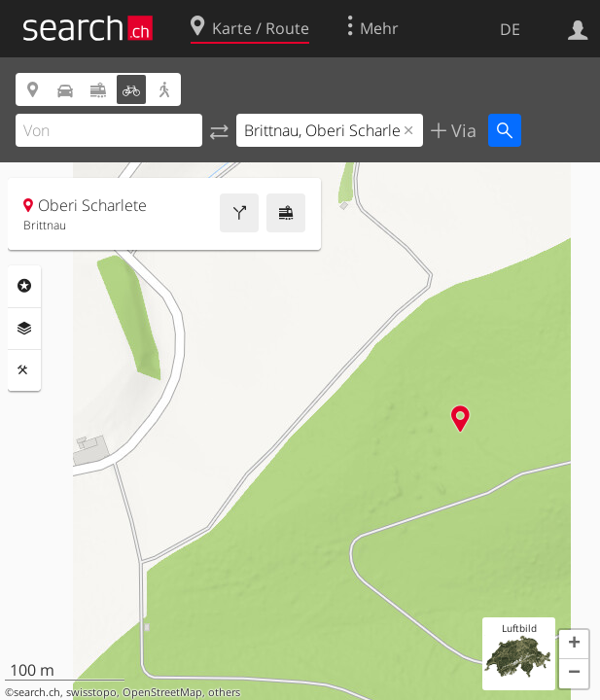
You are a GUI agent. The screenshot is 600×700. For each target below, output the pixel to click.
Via (461, 130)
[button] (574, 645)
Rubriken (24, 286)
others (224, 692)
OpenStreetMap (162, 692)
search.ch (37, 692)
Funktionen (24, 370)
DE (510, 29)
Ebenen (24, 329)
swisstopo (91, 692)
